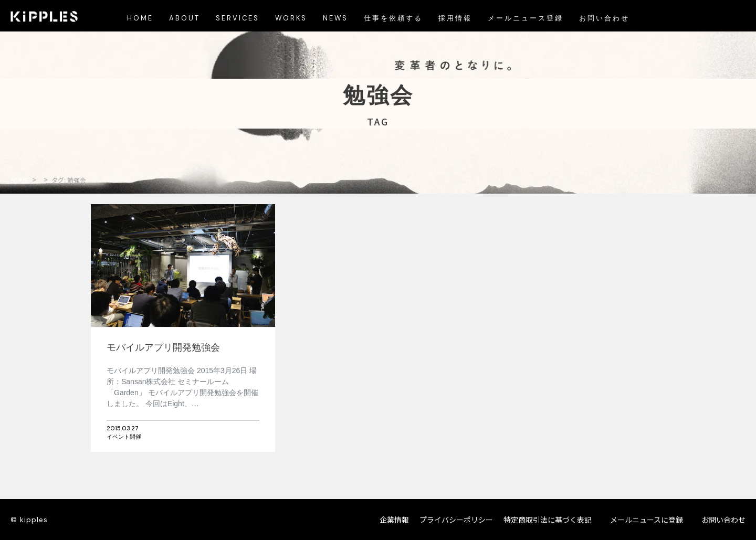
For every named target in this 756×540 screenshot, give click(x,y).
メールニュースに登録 (647, 520)
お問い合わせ (723, 520)
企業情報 (394, 520)
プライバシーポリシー (456, 520)
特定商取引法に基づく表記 (548, 520)
